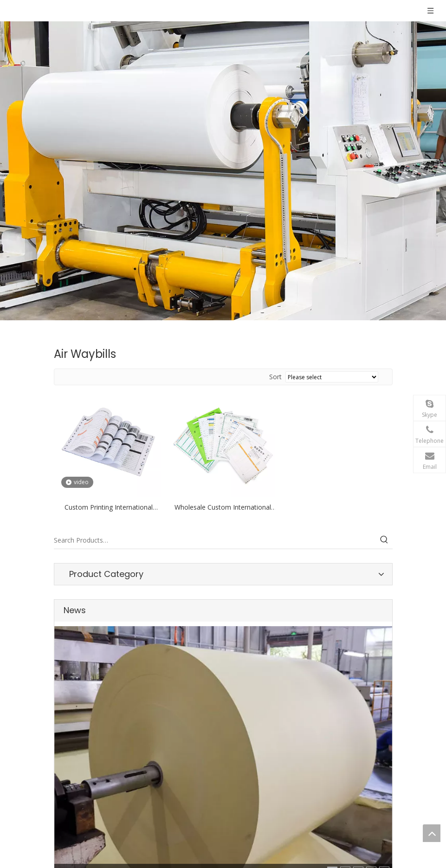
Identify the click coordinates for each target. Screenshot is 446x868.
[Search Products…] (215, 540)
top (432, 833)
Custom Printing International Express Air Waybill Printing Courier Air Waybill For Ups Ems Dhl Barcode (109, 508)
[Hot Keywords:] (384, 540)
